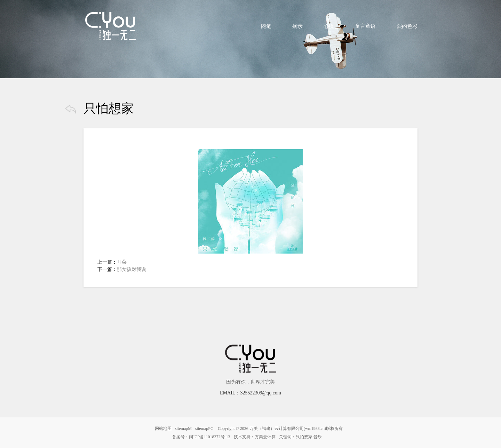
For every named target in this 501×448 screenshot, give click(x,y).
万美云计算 (265, 437)
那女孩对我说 (132, 269)
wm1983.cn (315, 429)
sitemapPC (204, 429)
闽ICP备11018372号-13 (209, 437)
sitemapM (183, 429)
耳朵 (122, 262)
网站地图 (163, 429)
